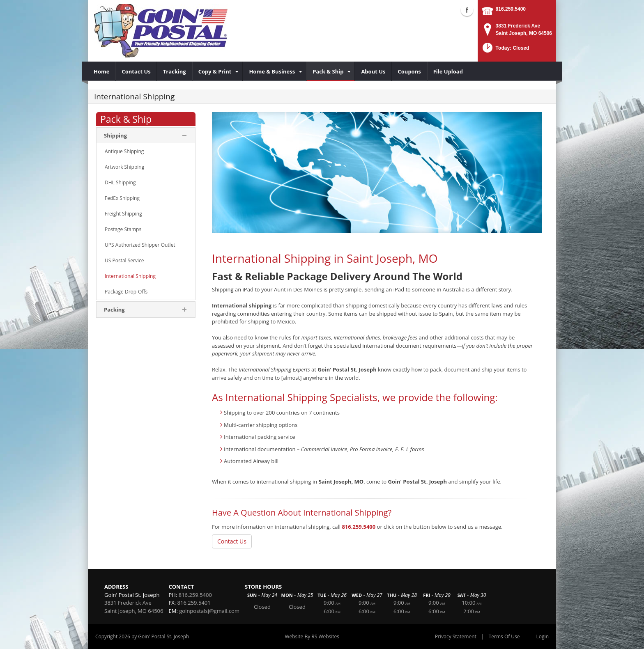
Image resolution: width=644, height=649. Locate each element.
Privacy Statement (456, 636)
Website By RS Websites (312, 636)
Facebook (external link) (467, 10)
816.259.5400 (511, 9)
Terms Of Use (504, 636)
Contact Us (232, 541)
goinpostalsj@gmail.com (209, 611)
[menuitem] (102, 71)
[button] (505, 50)
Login (543, 636)
